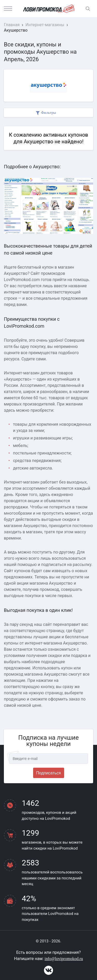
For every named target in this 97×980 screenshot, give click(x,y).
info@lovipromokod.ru (64, 959)
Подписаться (49, 773)
